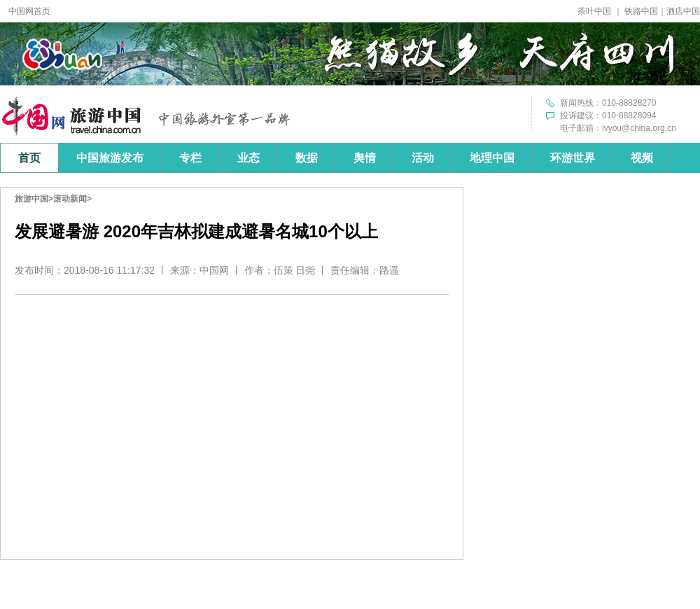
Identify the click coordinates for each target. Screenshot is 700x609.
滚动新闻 (70, 199)
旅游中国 (31, 199)
